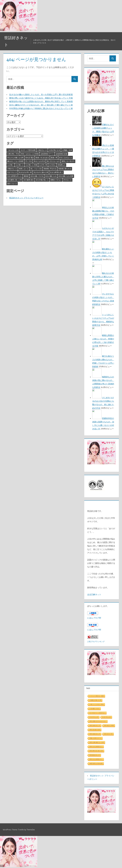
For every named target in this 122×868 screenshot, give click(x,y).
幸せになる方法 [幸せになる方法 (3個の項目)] (39, 161)
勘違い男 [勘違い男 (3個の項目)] (54, 158)
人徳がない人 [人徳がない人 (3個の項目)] (42, 150)
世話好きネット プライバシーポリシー (26, 198)
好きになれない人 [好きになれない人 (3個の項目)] (66, 158)
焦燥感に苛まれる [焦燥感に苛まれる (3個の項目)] (50, 169)
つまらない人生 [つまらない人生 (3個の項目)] (13, 150)
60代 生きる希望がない (96, 759)
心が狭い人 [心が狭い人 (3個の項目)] (20, 165)
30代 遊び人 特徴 (109, 726)
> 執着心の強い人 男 (95, 700)
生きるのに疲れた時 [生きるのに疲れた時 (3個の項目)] (41, 172)
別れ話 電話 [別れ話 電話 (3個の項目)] (30, 158)
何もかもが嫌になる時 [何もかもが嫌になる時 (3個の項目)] (15, 158)
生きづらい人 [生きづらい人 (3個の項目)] (12, 172)
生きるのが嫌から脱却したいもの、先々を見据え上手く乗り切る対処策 (41, 94)
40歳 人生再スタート (95, 738)
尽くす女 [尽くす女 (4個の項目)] (29, 161)
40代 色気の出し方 (95, 734)
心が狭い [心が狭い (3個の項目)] (11, 165)
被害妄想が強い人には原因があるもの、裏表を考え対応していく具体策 (41, 101)
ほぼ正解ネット (94, 594)
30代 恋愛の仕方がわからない (98, 721)
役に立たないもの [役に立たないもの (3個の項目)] (53, 161)
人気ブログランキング (96, 642)
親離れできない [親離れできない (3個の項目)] (56, 180)
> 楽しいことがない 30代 (97, 704)
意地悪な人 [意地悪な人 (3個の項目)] (61, 165)
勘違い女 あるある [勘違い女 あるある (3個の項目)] (42, 158)
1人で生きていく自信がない (97, 713)
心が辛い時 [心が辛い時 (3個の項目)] (43, 165)
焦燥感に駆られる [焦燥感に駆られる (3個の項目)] (65, 169)
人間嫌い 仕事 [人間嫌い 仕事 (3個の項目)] (67, 150)
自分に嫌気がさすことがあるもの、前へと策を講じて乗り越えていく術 (41, 105)
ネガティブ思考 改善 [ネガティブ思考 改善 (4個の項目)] (28, 150)
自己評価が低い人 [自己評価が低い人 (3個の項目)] (42, 180)
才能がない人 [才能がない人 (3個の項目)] (12, 169)
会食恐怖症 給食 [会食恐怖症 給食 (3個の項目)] (61, 154)
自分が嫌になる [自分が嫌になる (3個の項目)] (51, 176)
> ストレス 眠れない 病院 (97, 696)
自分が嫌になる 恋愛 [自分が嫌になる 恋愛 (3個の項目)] (66, 176)
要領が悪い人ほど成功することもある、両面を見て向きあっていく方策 (41, 98)
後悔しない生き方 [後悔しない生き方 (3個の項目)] (68, 161)
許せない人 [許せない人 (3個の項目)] (68, 180)
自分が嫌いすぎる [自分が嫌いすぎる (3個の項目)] (37, 176)
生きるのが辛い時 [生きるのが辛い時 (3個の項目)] (25, 172)
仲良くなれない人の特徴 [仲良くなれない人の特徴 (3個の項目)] (30, 154)
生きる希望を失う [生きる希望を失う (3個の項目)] (57, 172)
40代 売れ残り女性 (95, 730)
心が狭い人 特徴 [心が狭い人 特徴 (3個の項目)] (31, 165)
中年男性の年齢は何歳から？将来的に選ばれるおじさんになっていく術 (41, 108)
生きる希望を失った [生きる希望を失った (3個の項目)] (15, 176)
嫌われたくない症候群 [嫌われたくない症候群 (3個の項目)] (15, 161)
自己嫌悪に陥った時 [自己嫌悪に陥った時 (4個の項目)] (15, 180)
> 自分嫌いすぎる (94, 709)
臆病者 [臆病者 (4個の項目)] (26, 176)
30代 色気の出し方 (95, 726)
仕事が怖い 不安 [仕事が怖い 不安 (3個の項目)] (13, 154)
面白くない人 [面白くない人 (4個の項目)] (12, 184)
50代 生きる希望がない (96, 747)
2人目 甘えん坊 (94, 717)
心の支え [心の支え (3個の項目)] (52, 165)
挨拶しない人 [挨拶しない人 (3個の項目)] (24, 169)
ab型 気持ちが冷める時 (96, 764)
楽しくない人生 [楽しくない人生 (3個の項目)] (36, 169)
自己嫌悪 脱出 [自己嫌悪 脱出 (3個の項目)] (29, 180)
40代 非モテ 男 (108, 734)
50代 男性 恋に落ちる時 (96, 751)
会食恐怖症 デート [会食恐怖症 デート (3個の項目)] (47, 154)
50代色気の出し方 (95, 755)
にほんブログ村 (94, 618)
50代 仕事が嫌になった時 (97, 742)
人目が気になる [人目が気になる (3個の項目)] (54, 150)
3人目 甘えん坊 (106, 717)
